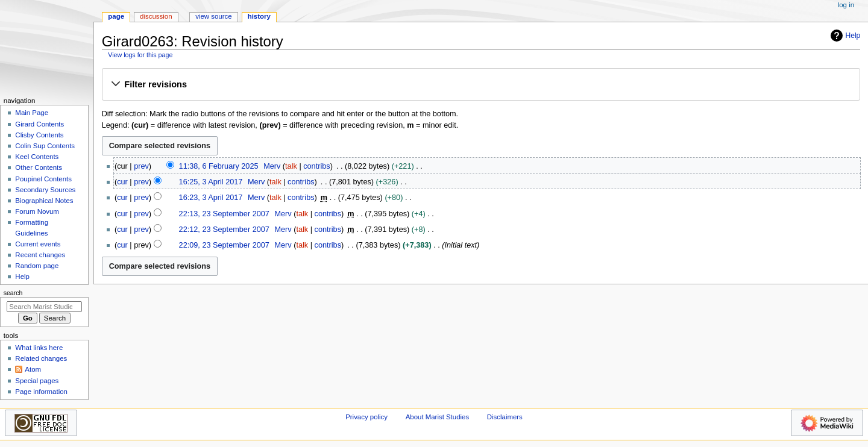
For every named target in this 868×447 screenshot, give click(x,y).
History (259, 16)
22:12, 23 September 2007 (224, 230)
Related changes (41, 358)
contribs (316, 166)
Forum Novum (37, 211)
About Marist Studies (437, 417)
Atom (33, 369)
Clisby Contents (39, 135)
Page (116, 16)
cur (122, 182)
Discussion (156, 16)
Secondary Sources (45, 190)
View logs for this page (140, 55)
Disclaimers (505, 417)
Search (13, 293)
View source (213, 16)
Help (844, 36)
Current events (38, 244)
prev (141, 166)
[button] (481, 85)
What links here (39, 348)
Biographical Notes (44, 201)
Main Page (32, 113)
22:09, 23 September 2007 (224, 245)
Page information (41, 392)
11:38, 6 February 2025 (219, 166)
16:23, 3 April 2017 (211, 198)
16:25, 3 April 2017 (211, 182)
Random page (37, 266)
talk (291, 166)
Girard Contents (39, 124)
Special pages (37, 381)
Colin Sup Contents (45, 146)
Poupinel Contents (43, 179)
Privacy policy (366, 417)
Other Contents (39, 167)
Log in (846, 5)
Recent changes (40, 255)
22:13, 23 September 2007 (224, 214)
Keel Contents (37, 157)
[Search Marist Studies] (44, 307)
